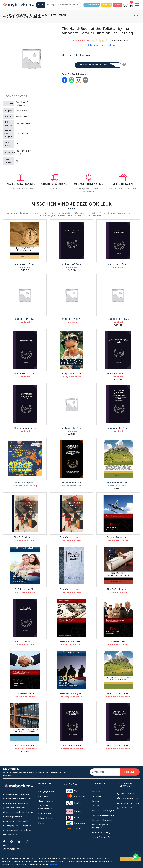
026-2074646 (128, 794)
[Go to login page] (126, 5)
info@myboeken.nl (130, 803)
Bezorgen (97, 796)
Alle (40, 5)
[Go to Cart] (131, 5)
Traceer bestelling (101, 833)
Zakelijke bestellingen (103, 815)
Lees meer (53, 865)
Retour (95, 806)
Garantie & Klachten (102, 820)
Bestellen (96, 792)
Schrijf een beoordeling (101, 45)
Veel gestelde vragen (103, 811)
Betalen (96, 801)
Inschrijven (130, 772)
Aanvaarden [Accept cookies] (130, 859)
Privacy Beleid (45, 818)
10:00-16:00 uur (130, 798)
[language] (137, 5)
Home (137, 15)
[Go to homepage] (18, 5)
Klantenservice (46, 814)
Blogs (41, 823)
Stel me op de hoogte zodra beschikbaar (98, 65)
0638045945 (127, 808)
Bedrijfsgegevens (47, 792)
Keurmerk (43, 796)
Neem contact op (101, 837)
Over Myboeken (46, 801)
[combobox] (63, 5)
